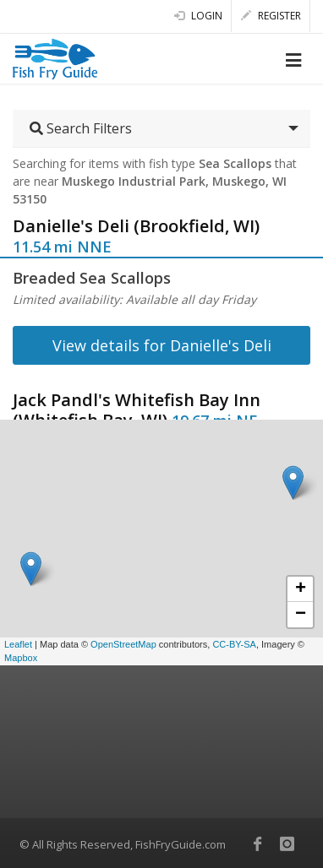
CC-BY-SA (234, 644)
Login (198, 16)
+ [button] (301, 589)
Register (271, 16)
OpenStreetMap (123, 644)
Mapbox (21, 658)
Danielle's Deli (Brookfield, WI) (136, 226)
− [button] (301, 615)
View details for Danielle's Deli (162, 345)
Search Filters (81, 128)
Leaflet (18, 644)
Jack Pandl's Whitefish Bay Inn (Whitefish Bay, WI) (137, 410)
